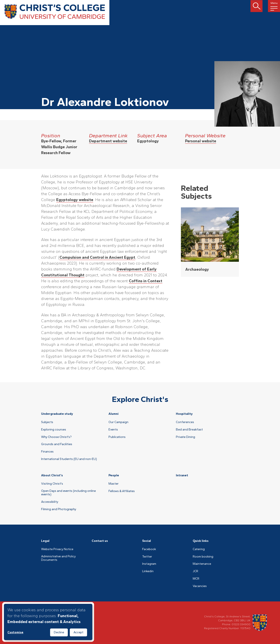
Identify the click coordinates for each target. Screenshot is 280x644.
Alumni (114, 414)
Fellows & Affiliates (122, 491)
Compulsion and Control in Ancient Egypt (97, 257)
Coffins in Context (146, 281)
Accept (78, 632)
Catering (199, 549)
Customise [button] (15, 632)
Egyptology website (75, 200)
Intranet (182, 475)
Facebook (149, 549)
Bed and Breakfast (189, 430)
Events (113, 430)
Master (114, 484)
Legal (45, 541)
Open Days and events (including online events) (68, 493)
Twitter (147, 557)
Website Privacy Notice (57, 549)
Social (147, 541)
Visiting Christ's (52, 484)
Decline (59, 632)
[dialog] (48, 622)
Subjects (47, 422)
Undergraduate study (57, 414)
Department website (108, 141)
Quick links (201, 541)
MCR (196, 579)
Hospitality (184, 414)
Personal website (201, 141)
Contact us (100, 541)
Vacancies (200, 586)
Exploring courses (54, 430)
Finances (47, 452)
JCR (195, 571)
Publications (117, 437)
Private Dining (185, 437)
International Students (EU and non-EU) (69, 459)
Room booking (203, 557)
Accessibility (50, 502)
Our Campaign (118, 422)
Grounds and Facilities (57, 444)
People (114, 475)
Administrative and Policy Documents (58, 558)
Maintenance (202, 564)
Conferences (185, 422)
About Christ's (52, 475)
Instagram (149, 564)
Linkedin (148, 571)
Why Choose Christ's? (56, 437)
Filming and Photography (59, 509)
